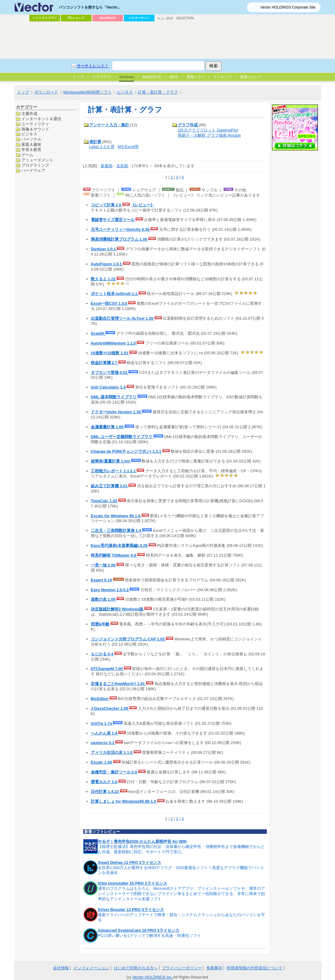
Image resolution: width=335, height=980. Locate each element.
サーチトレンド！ (93, 66)
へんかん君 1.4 (105, 733)
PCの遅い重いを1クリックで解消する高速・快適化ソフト (149, 936)
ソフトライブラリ (45, 18)
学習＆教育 (31, 150)
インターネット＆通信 (41, 119)
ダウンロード (46, 92)
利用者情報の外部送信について (255, 968)
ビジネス (125, 92)
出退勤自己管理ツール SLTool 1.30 (123, 318)
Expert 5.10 (102, 580)
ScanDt (98, 333)
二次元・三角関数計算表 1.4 (117, 531)
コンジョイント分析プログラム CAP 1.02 (128, 639)
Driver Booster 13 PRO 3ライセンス (131, 910)
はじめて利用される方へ (136, 968)
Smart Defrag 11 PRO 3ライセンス (130, 862)
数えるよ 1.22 (104, 279)
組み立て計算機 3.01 (110, 486)
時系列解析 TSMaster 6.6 (114, 555)
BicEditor (100, 699)
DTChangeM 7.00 (107, 669)
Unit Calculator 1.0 (109, 387)
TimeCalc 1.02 (105, 501)
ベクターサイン (139, 18)
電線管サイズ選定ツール (113, 220)
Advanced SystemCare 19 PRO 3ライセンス (139, 930)
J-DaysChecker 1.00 (110, 708)
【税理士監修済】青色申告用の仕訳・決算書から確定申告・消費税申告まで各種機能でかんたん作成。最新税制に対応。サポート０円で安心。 (181, 849)
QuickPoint (108, 18)
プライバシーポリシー (182, 968)
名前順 (122, 166)
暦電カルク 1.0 (105, 782)
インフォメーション (91, 968)
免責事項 (214, 968)
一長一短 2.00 (104, 565)
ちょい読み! (165, 18)
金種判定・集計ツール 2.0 (115, 772)
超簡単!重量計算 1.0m (111, 461)
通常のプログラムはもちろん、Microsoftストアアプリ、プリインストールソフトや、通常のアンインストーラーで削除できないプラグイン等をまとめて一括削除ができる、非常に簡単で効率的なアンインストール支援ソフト (182, 894)
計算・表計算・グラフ (158, 92)
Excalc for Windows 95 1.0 (116, 516)
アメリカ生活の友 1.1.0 (112, 752)
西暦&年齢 (101, 624)
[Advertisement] (168, 40)
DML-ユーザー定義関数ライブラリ (122, 437)
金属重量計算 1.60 (108, 427)
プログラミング (35, 165)
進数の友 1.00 (104, 599)
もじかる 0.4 (103, 654)
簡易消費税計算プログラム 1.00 (120, 239)
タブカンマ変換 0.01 (110, 372)
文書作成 (29, 114)
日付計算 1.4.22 (105, 792)
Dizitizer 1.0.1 (104, 249)
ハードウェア (33, 170)
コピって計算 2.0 (107, 205)
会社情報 (61, 968)
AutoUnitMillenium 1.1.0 (114, 343)
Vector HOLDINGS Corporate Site (288, 7)
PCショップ (76, 18)
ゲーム (27, 155)
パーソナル (31, 139)
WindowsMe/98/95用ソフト (88, 92)
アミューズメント (37, 160)
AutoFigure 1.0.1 (107, 264)
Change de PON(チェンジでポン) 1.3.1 (127, 451)
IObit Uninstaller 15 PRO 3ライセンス (132, 883)
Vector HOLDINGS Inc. (153, 977)
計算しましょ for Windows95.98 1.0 (124, 801)
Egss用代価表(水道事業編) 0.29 (120, 545)
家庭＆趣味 (31, 144)
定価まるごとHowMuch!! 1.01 (119, 684)
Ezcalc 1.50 (102, 762)
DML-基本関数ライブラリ (114, 397)
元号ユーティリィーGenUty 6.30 (121, 229)
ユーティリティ (35, 124)
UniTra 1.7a (102, 723)
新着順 (107, 166)
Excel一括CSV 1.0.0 (110, 303)
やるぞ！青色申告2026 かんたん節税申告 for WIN (142, 841)
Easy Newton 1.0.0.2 (110, 590)
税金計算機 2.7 (105, 363)
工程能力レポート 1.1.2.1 (114, 471)
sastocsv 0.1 (103, 743)
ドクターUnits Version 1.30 (117, 412)
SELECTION (185, 18)
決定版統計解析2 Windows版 (118, 609)
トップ (23, 92)
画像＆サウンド (35, 129)
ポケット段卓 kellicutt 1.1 (115, 294)
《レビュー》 (143, 205)
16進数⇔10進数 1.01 (110, 353)
